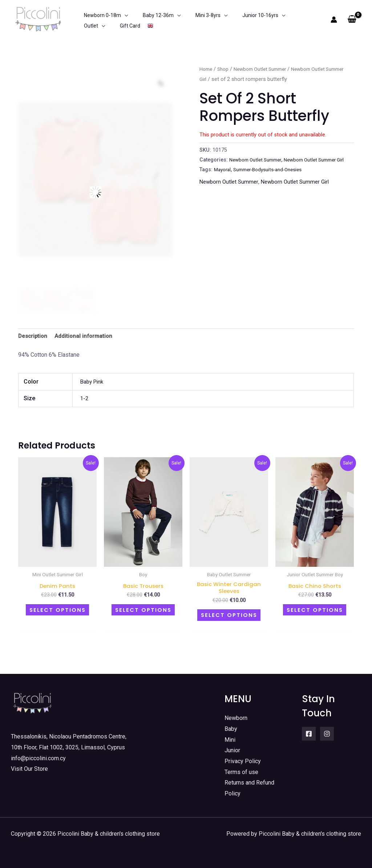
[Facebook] (309, 733)
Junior (232, 750)
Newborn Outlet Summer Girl (300, 191)
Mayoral (223, 179)
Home (207, 69)
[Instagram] (327, 733)
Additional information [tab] (86, 337)
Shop (225, 69)
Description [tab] (34, 337)
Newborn (236, 718)
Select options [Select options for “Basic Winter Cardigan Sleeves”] (229, 616)
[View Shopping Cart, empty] (352, 20)
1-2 (85, 400)
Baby (231, 728)
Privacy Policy (243, 761)
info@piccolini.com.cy (38, 758)
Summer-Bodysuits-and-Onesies (273, 179)
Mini (230, 739)
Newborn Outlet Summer (266, 69)
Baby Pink (93, 383)
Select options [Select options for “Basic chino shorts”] (315, 610)
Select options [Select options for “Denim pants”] (57, 610)
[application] (119, 20)
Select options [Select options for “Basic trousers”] (143, 610)
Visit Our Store (29, 769)
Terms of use (241, 772)
